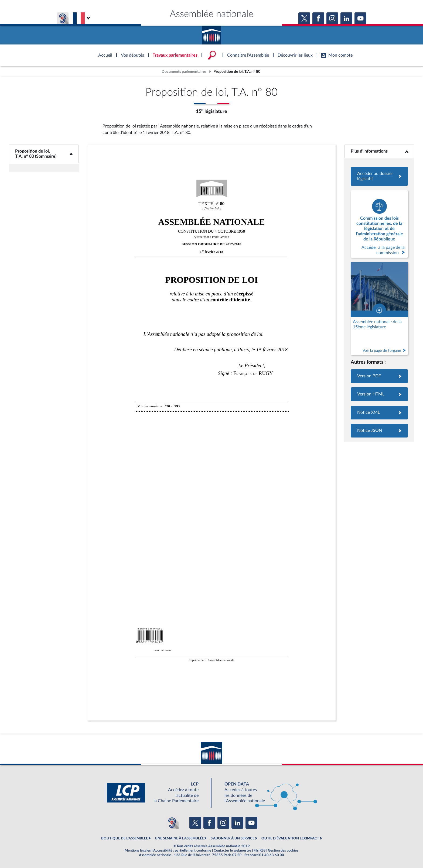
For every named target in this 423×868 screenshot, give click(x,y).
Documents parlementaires (184, 72)
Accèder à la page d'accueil (211, 33)
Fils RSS (260, 850)
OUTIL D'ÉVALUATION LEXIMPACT (290, 838)
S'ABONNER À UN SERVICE (233, 838)
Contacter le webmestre (232, 850)
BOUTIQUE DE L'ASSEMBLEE (124, 838)
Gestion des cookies (283, 850)
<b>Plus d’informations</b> (379, 151)
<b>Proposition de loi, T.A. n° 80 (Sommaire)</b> (44, 154)
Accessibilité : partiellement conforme (182, 850)
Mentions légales (138, 850)
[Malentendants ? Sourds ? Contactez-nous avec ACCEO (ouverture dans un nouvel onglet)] (172, 823)
